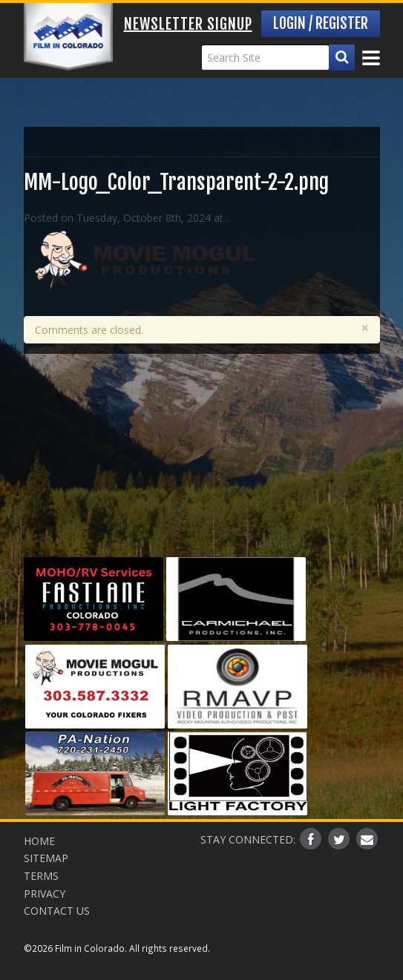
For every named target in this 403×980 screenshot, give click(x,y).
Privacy (45, 894)
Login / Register (321, 23)
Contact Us (57, 911)
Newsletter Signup (188, 24)
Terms (41, 876)
